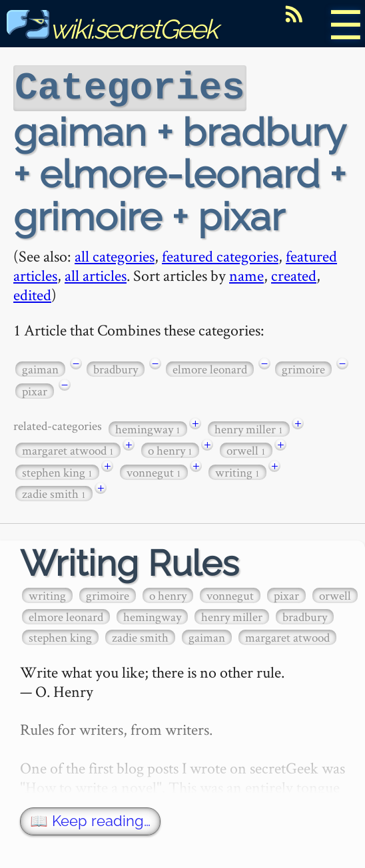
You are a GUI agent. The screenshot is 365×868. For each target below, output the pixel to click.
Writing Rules (130, 562)
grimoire (303, 368)
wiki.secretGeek (112, 29)
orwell (246, 449)
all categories (115, 255)
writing (237, 471)
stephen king (57, 471)
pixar (35, 390)
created (294, 274)
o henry (170, 449)
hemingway (148, 428)
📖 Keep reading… (90, 820)
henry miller (249, 428)
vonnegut (154, 471)
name (246, 274)
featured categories (220, 255)
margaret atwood (68, 449)
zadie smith (54, 492)
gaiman (40, 368)
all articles (96, 274)
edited (32, 293)
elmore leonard (210, 368)
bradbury (116, 368)
